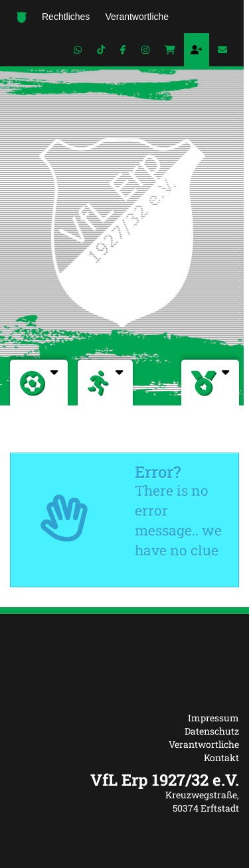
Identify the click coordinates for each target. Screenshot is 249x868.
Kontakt (221, 758)
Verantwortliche (204, 744)
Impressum (213, 718)
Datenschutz (212, 731)
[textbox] (124, 780)
